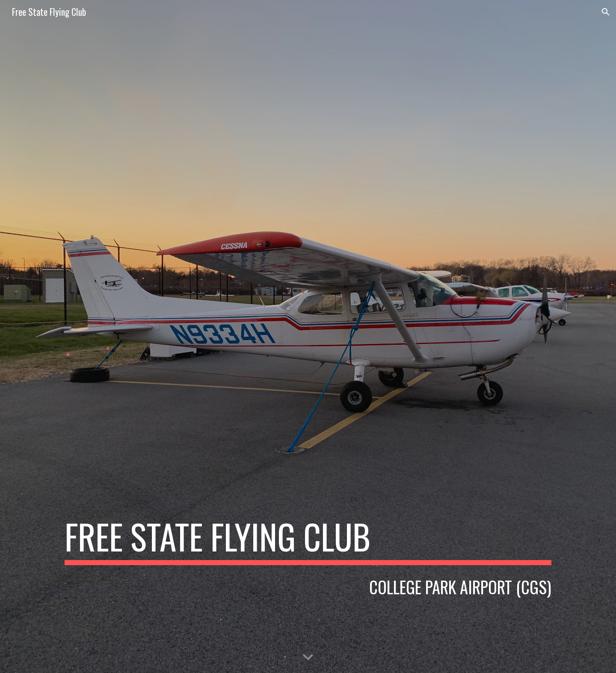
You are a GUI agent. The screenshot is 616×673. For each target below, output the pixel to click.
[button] (606, 12)
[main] (308, 540)
